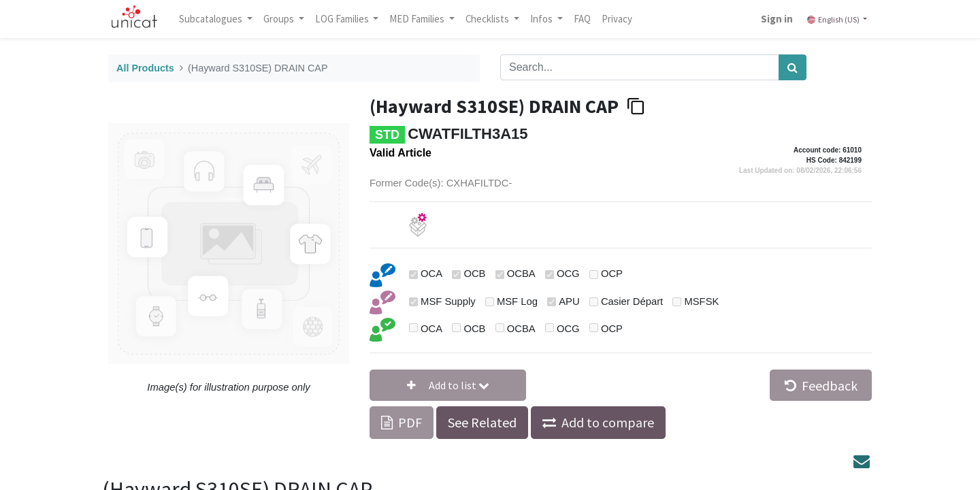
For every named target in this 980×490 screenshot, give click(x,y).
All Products (145, 68)
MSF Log (517, 301)
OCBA (521, 274)
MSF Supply (448, 301)
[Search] (793, 67)
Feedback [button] (821, 386)
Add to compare (608, 422)
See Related (482, 422)
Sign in (774, 19)
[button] (448, 385)
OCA (431, 274)
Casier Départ (632, 301)
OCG (568, 274)
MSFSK (701, 301)
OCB (474, 274)
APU (569, 301)
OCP (612, 274)
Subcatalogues (214, 19)
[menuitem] (585, 19)
